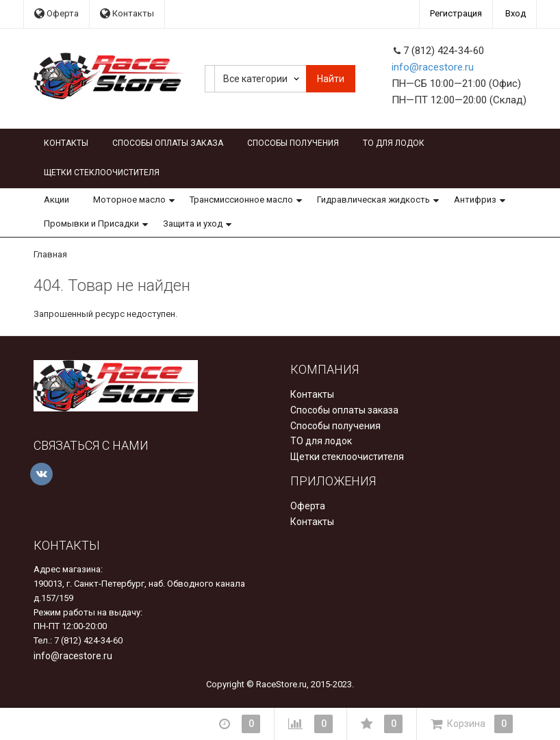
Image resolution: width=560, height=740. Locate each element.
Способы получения (293, 143)
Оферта (56, 13)
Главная (50, 254)
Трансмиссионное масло (241, 200)
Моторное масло (129, 200)
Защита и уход (193, 224)
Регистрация (456, 13)
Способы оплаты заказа (168, 143)
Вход (516, 13)
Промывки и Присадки (91, 224)
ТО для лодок (394, 143)
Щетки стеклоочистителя (102, 173)
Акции (56, 200)
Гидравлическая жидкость (373, 200)
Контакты (127, 13)
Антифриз (475, 200)
